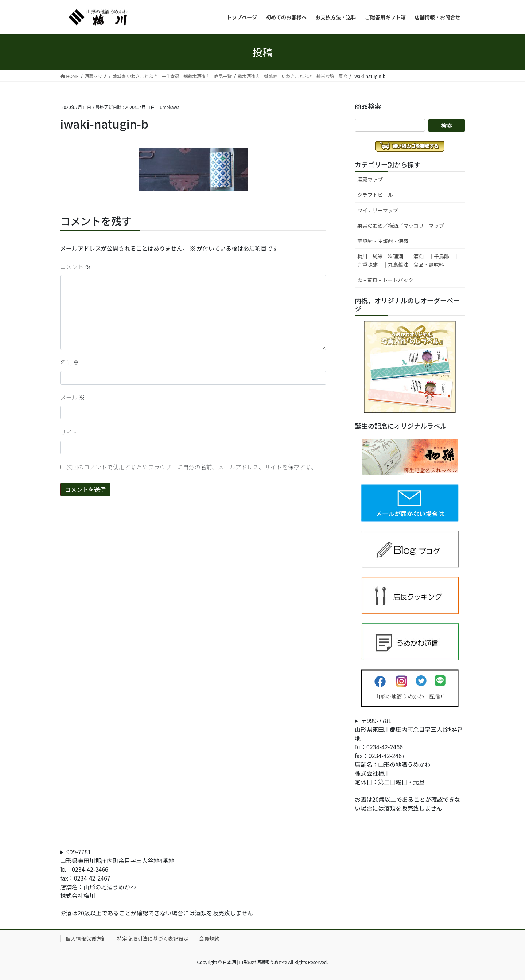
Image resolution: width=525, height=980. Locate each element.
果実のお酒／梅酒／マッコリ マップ (401, 226)
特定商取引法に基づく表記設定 (153, 938)
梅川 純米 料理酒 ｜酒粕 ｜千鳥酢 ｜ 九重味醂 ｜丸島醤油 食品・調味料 (411, 260)
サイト (69, 432)
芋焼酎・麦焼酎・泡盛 (383, 241)
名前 (70, 362)
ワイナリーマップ (378, 210)
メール (73, 397)
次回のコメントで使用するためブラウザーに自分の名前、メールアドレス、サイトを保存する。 (192, 467)
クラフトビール (375, 195)
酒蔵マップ (370, 179)
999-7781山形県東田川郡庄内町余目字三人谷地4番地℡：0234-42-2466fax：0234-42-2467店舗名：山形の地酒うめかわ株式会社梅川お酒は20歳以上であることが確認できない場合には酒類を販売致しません (157, 882)
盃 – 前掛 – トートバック (385, 280)
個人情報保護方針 (86, 938)
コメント (75, 266)
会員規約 (209, 938)
